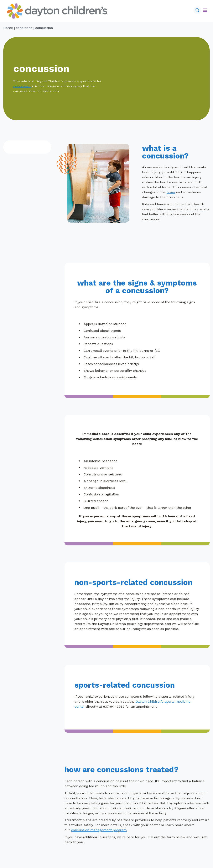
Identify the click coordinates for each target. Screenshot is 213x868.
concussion (22, 86)
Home (8, 28)
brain (171, 192)
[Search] (197, 10)
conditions (24, 28)
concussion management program (99, 830)
